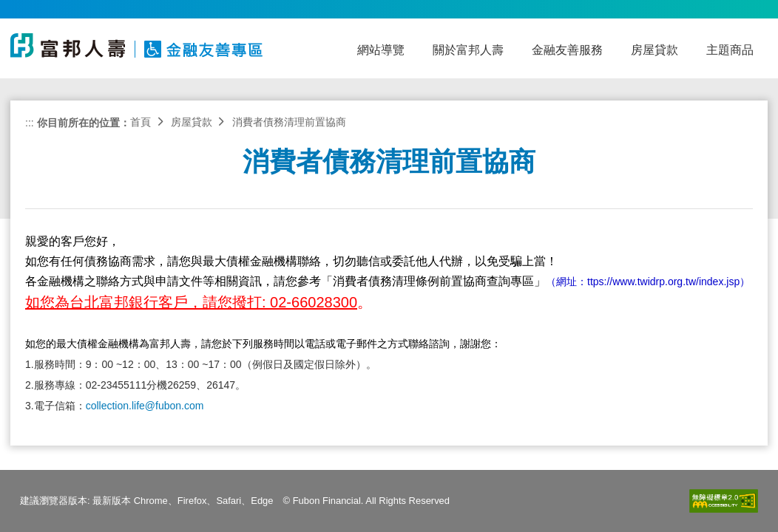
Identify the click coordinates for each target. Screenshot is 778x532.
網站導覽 (381, 50)
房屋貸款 (654, 50)
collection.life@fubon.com (145, 406)
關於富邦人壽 (468, 50)
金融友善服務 (567, 50)
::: (30, 123)
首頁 (141, 122)
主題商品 (730, 50)
